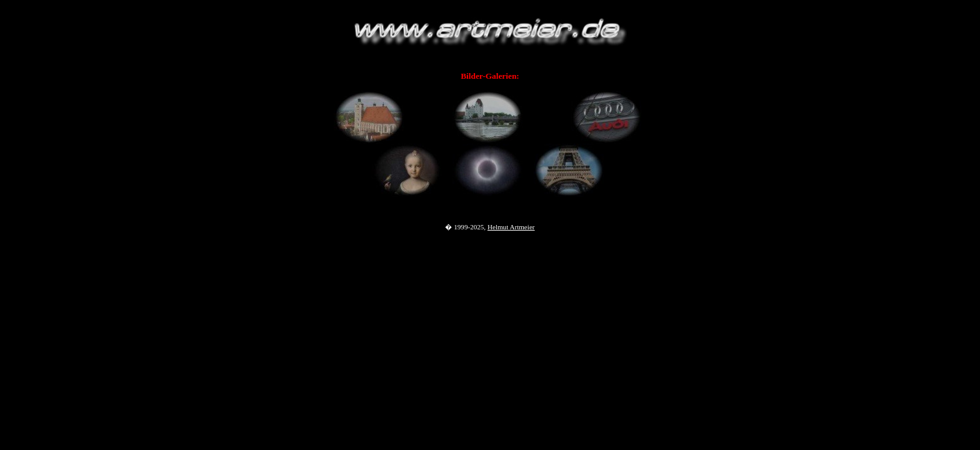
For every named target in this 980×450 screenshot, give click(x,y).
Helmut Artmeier (511, 227)
